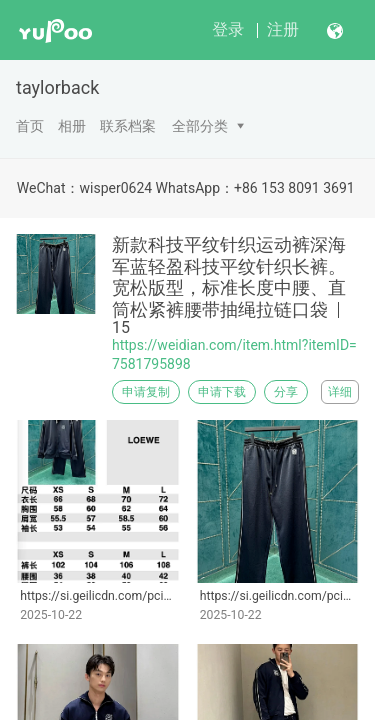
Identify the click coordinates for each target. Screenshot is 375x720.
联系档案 (128, 126)
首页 (30, 126)
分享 (286, 392)
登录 (228, 29)
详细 (340, 392)
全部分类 (200, 126)
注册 (283, 29)
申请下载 (222, 392)
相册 (72, 126)
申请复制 (146, 392)
